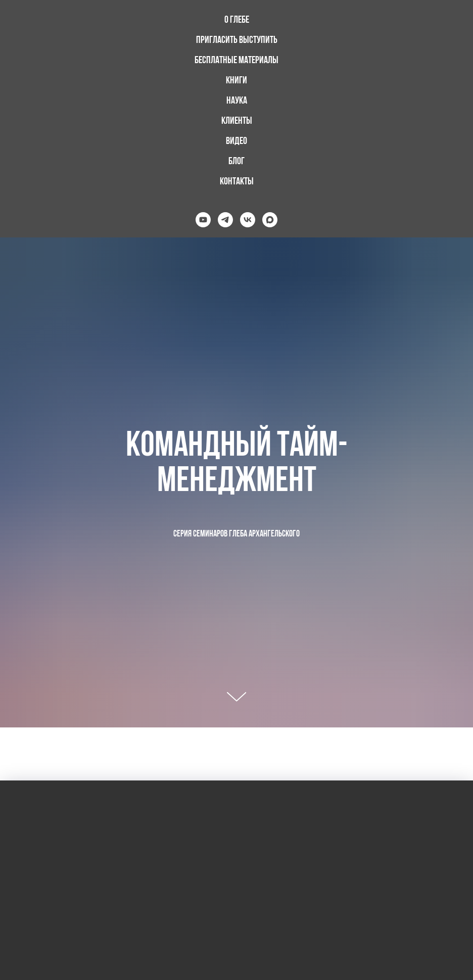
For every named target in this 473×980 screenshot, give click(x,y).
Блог (236, 162)
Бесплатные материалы (236, 61)
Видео (236, 141)
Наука (237, 101)
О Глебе (237, 20)
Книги (236, 81)
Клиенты (237, 121)
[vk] (248, 220)
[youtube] (203, 220)
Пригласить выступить (237, 40)
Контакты (237, 182)
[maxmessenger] (270, 220)
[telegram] (225, 220)
